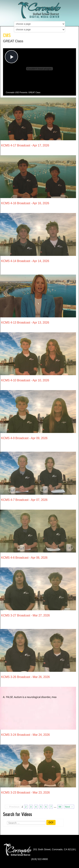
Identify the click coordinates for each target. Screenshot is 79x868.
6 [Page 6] (46, 807)
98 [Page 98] (60, 807)
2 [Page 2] (26, 807)
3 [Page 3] (31, 807)
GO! (51, 822)
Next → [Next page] (69, 807)
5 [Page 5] (41, 807)
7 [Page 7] (51, 807)
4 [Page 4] (36, 807)
